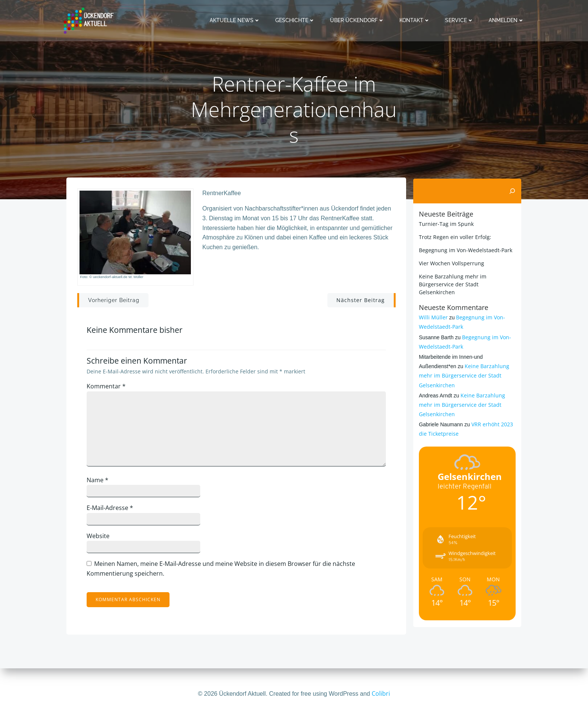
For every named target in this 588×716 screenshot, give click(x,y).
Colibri (381, 693)
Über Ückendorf (358, 20)
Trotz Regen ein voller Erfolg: (454, 237)
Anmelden (507, 20)
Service (460, 20)
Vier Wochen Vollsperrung (451, 263)
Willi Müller (433, 309)
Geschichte (296, 20)
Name (99, 482)
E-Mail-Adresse (112, 510)
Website (100, 538)
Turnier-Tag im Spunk (445, 223)
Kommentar (108, 388)
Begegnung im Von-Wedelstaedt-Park (465, 250)
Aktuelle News (236, 20)
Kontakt (415, 20)
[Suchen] (513, 191)
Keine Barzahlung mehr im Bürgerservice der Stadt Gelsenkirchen (463, 368)
